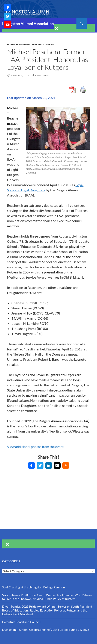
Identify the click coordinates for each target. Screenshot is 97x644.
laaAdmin (42, 75)
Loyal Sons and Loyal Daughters (30, 44)
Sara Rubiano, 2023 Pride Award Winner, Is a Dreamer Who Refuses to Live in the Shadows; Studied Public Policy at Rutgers (47, 597)
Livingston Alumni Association (28, 24)
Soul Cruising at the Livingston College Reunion (34, 587)
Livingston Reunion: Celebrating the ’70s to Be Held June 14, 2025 (46, 630)
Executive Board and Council (21, 622)
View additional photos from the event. (36, 447)
